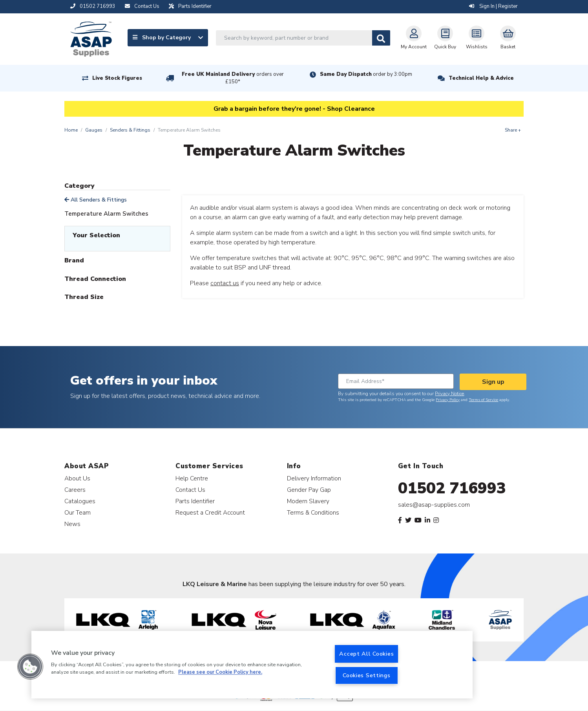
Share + (513, 130)
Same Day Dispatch (366, 74)
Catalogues (80, 501)
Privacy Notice (449, 394)
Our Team (78, 512)
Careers (75, 490)
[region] (252, 665)
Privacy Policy (448, 400)
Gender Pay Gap (309, 490)
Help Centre (192, 478)
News (72, 524)
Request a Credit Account (210, 512)
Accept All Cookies (366, 654)
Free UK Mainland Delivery (233, 78)
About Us (77, 478)
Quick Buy (445, 38)
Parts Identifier (195, 501)
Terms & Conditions (313, 512)
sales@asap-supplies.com (434, 505)
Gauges (94, 130)
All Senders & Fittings (96, 200)
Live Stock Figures (117, 78)
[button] (30, 667)
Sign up (493, 382)
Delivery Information (314, 478)
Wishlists (477, 38)
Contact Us (190, 490)
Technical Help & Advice (481, 78)
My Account (414, 38)
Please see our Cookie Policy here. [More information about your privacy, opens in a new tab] (220, 673)
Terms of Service (483, 400)
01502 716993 (452, 488)
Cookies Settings (367, 675)
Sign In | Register (493, 6)
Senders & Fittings (130, 130)
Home (71, 130)
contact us (225, 283)
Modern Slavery (308, 501)
